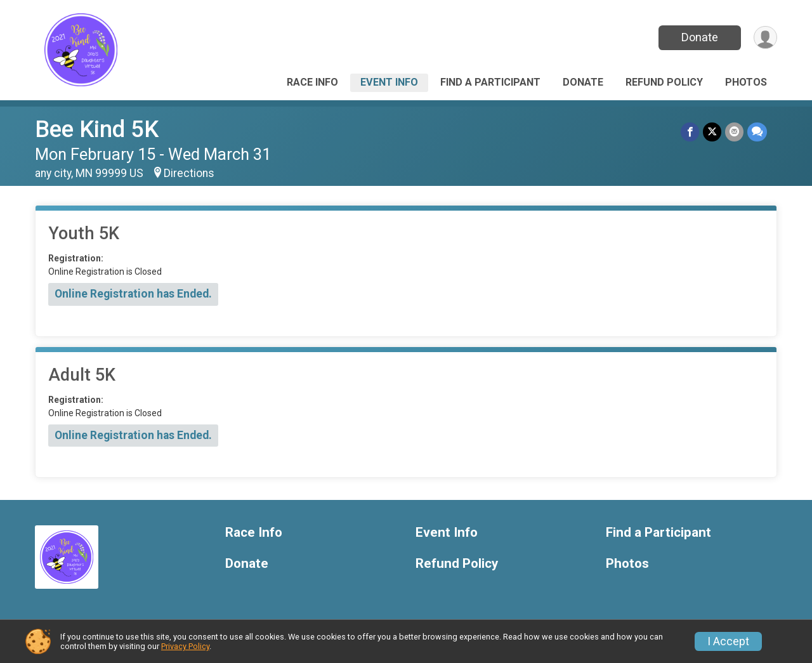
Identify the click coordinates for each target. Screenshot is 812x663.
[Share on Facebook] (690, 132)
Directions (189, 173)
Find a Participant (490, 82)
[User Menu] (765, 38)
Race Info (312, 82)
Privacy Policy (185, 646)
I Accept (728, 641)
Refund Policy (664, 82)
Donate (700, 37)
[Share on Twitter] (712, 132)
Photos (746, 82)
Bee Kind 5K (97, 129)
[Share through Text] (757, 132)
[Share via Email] (734, 132)
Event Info (389, 82)
